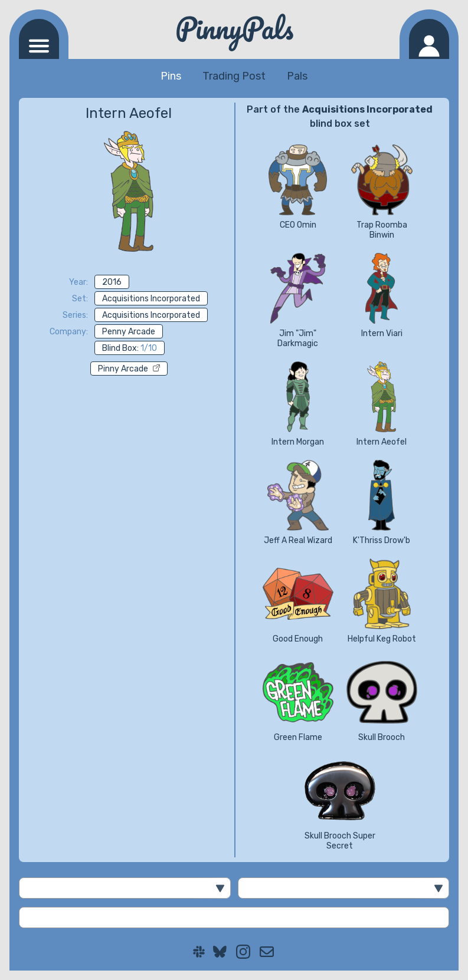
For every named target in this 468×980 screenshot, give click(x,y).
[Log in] (429, 39)
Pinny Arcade (129, 369)
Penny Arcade (129, 332)
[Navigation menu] (39, 39)
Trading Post (234, 76)
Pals (297, 76)
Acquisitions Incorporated (151, 299)
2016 (112, 282)
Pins (171, 76)
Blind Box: (130, 348)
